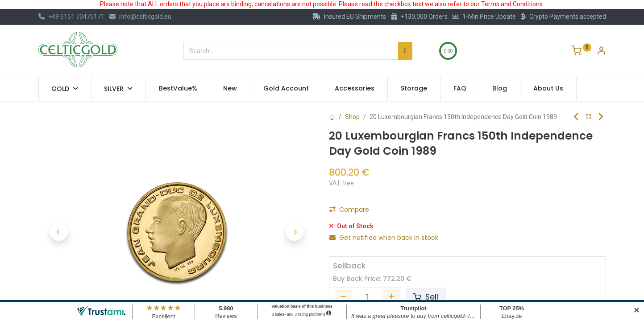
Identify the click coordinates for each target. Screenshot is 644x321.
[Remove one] (340, 212)
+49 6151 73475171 (71, 16)
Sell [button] (426, 292)
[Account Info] (601, 52)
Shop (352, 117)
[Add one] (387, 212)
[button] (59, 232)
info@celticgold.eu (140, 16)
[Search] (405, 51)
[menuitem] (178, 89)
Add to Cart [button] (438, 212)
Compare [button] (349, 233)
